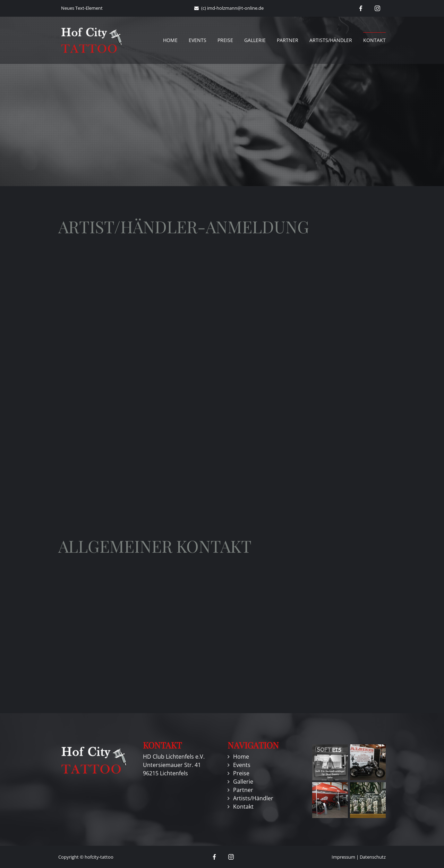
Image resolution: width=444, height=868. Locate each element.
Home (170, 40)
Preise (225, 40)
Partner (288, 40)
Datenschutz (373, 857)
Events (198, 40)
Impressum (343, 857)
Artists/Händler (331, 40)
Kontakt (374, 40)
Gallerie (255, 40)
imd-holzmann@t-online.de (235, 8)
